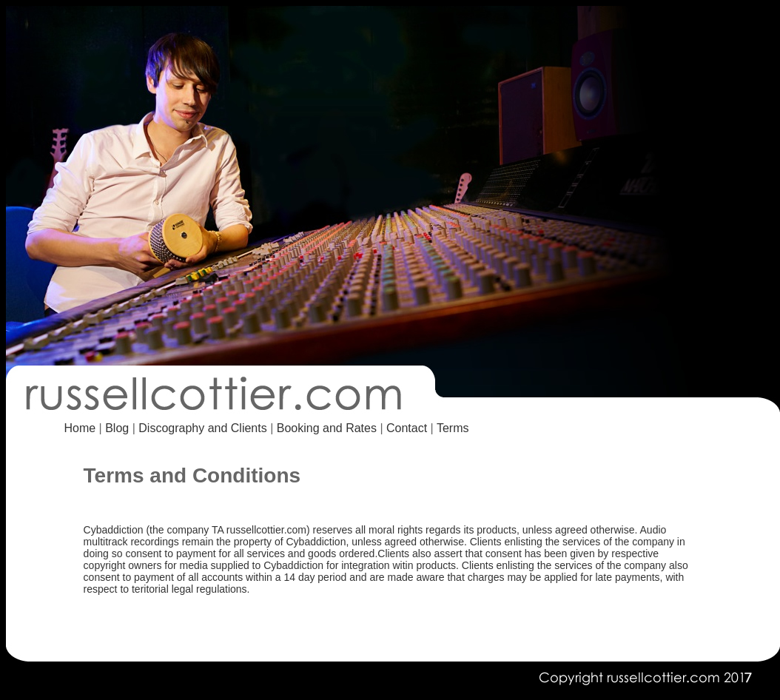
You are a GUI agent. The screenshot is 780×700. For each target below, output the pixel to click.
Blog (117, 428)
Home (80, 428)
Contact (409, 428)
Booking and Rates (327, 428)
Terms (453, 428)
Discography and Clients (202, 428)
